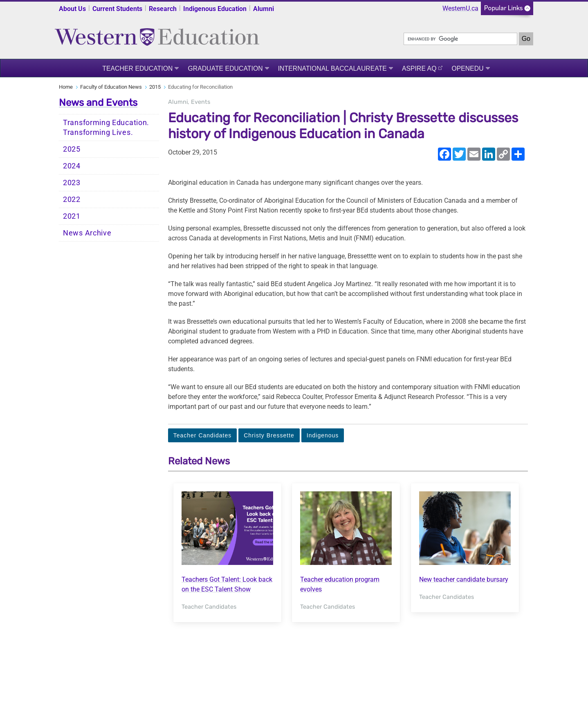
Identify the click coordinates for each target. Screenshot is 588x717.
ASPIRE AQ (419, 68)
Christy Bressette (269, 435)
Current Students (117, 9)
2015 (155, 87)
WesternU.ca (460, 8)
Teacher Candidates (203, 435)
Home (66, 87)
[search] (460, 39)
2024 (72, 166)
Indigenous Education (215, 9)
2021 (72, 216)
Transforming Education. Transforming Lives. (106, 128)
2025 (72, 149)
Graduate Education (225, 68)
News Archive (87, 233)
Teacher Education (137, 68)
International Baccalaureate (332, 68)
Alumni (264, 9)
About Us (72, 9)
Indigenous (323, 435)
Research (163, 9)
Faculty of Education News (111, 87)
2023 (72, 183)
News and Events (98, 103)
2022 (72, 199)
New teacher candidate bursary (464, 579)
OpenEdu (467, 68)
